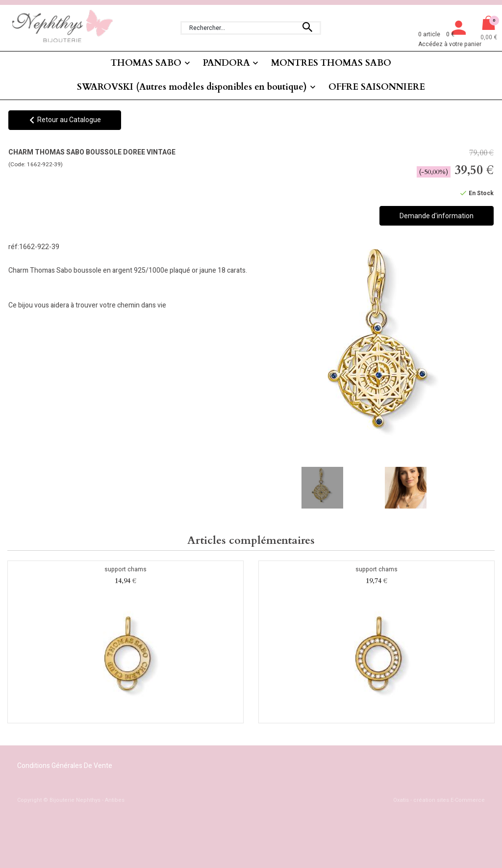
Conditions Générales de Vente (65, 766)
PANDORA (226, 63)
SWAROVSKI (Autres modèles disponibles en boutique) (192, 87)
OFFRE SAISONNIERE (377, 87)
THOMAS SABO (146, 63)
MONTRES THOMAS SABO (331, 63)
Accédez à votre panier (450, 44)
